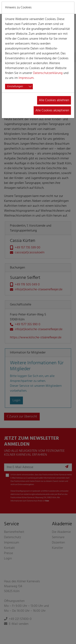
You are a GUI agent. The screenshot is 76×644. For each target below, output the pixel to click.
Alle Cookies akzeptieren (52, 111)
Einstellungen (15, 87)
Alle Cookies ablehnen (54, 100)
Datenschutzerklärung (48, 73)
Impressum (26, 78)
